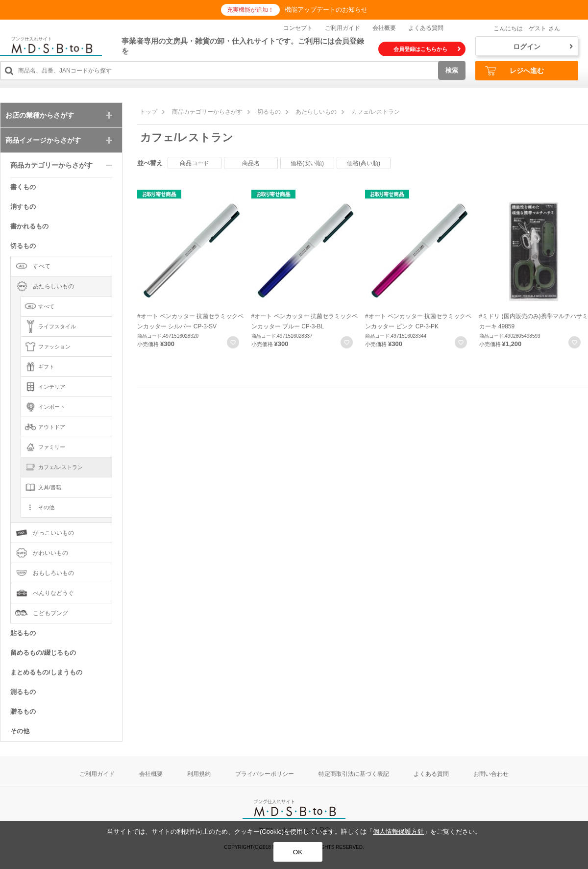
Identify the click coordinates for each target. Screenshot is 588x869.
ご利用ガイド (343, 28)
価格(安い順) (307, 163)
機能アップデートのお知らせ (326, 10)
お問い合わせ (491, 774)
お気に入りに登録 (233, 342)
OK (298, 852)
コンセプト (298, 28)
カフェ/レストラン (376, 112)
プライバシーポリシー (265, 774)
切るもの (269, 112)
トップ (148, 112)
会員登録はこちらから (427, 49)
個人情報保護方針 (398, 832)
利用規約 (199, 774)
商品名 (251, 163)
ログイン (543, 47)
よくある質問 (426, 28)
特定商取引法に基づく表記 (354, 774)
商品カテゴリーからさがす (207, 112)
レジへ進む (514, 71)
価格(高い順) (364, 163)
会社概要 (384, 28)
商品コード (195, 163)
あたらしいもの (316, 112)
